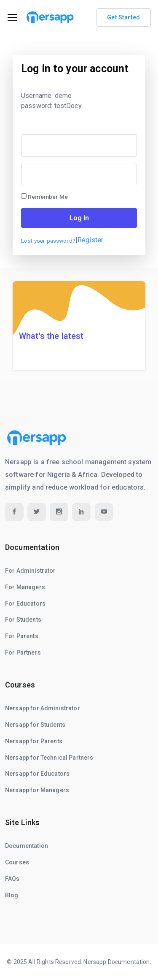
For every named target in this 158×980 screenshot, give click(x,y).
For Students (23, 620)
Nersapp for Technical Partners (49, 758)
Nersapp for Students (35, 725)
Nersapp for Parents (34, 741)
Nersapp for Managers (37, 790)
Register (90, 240)
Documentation (27, 846)
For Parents (22, 636)
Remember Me (44, 197)
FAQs (12, 879)
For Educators (25, 604)
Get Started (123, 17)
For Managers (25, 587)
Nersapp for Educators (37, 774)
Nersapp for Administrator (43, 708)
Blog (12, 895)
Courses (17, 862)
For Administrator (31, 571)
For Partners (23, 652)
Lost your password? (48, 241)
